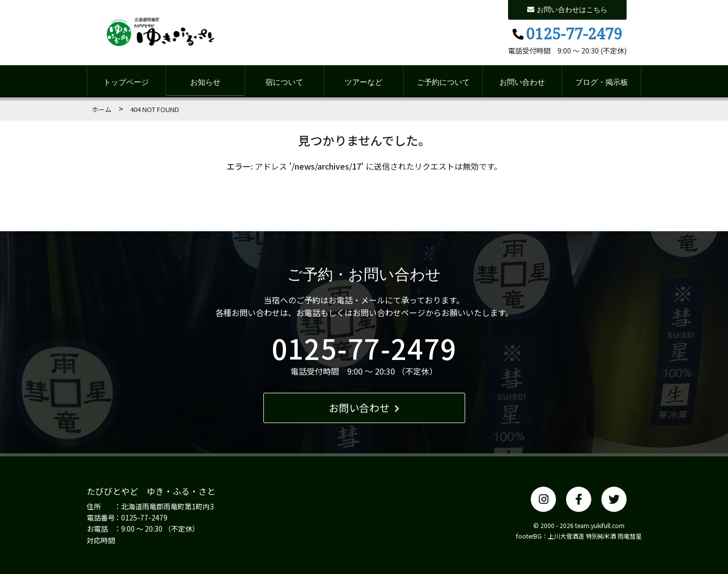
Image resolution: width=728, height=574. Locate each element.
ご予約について (443, 82)
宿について (284, 82)
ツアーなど (363, 82)
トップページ (126, 82)
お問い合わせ (522, 82)
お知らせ (205, 82)
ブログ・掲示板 (602, 82)
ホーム (102, 109)
